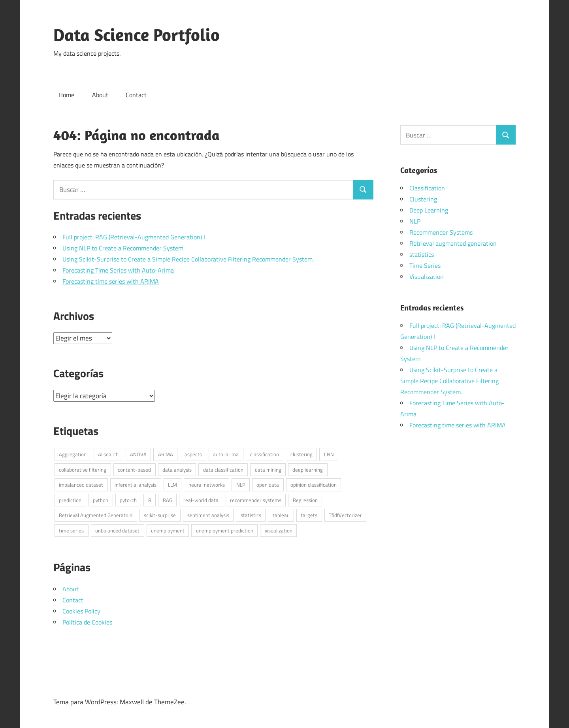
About (100, 95)
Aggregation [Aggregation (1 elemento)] (73, 454)
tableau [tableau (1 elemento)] (281, 515)
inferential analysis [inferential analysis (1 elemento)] (136, 485)
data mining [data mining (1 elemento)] (268, 470)
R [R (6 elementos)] (150, 500)
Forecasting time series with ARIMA (111, 281)
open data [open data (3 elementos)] (268, 485)
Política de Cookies (87, 622)
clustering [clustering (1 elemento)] (301, 454)
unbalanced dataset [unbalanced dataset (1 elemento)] (117, 530)
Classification (427, 188)
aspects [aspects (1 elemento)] (193, 454)
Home (66, 95)
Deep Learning (429, 210)
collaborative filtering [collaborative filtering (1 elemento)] (83, 470)
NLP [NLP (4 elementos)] (241, 485)
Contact (136, 95)
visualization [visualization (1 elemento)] (279, 530)
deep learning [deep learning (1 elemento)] (308, 470)
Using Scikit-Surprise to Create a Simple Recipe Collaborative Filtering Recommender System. (188, 259)
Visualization (427, 277)
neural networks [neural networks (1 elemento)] (207, 485)
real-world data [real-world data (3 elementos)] (201, 500)
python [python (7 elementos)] (101, 500)
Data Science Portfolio (137, 35)
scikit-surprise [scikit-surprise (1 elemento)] (160, 515)
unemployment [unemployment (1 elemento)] (168, 530)
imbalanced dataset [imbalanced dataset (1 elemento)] (81, 485)
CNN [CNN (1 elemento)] (329, 454)
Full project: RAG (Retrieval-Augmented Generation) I (134, 237)
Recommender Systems (441, 232)
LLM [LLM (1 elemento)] (172, 485)
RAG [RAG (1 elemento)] (168, 500)
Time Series (425, 265)
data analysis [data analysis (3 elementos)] (177, 470)
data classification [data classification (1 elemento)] (223, 470)
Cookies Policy (81, 611)
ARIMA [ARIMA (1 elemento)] (166, 454)
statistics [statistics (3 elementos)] (251, 515)
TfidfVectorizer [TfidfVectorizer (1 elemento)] (345, 515)
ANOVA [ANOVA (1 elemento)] (138, 454)
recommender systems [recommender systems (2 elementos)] (256, 500)
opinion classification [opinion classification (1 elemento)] (314, 485)
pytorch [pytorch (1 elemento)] (128, 500)
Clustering (423, 199)
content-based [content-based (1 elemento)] (134, 470)
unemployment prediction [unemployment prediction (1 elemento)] (225, 530)
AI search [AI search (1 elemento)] (108, 454)
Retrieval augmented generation (453, 243)
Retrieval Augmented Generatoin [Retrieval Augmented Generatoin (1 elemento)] (96, 515)
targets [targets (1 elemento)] (309, 515)
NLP (415, 221)
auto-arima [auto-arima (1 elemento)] (226, 454)
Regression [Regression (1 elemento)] (305, 500)
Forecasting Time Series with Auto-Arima (118, 270)
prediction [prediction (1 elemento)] (70, 500)
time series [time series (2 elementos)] (71, 530)
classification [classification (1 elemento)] (265, 454)
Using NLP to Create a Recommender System (123, 248)
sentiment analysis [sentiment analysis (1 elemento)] (208, 515)
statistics (422, 254)
